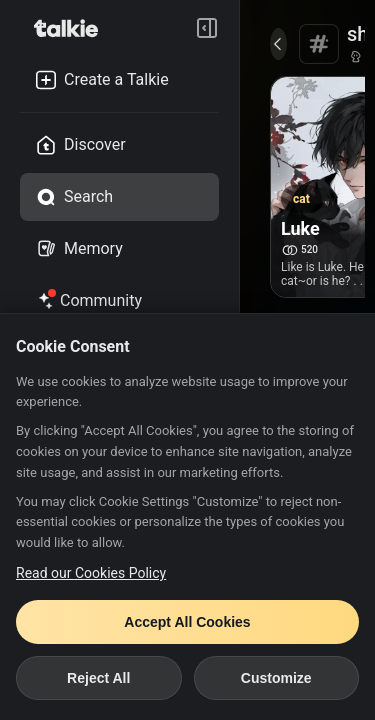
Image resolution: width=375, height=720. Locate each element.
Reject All (98, 678)
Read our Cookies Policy (91, 573)
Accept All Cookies (187, 622)
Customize (276, 678)
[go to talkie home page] (72, 28)
